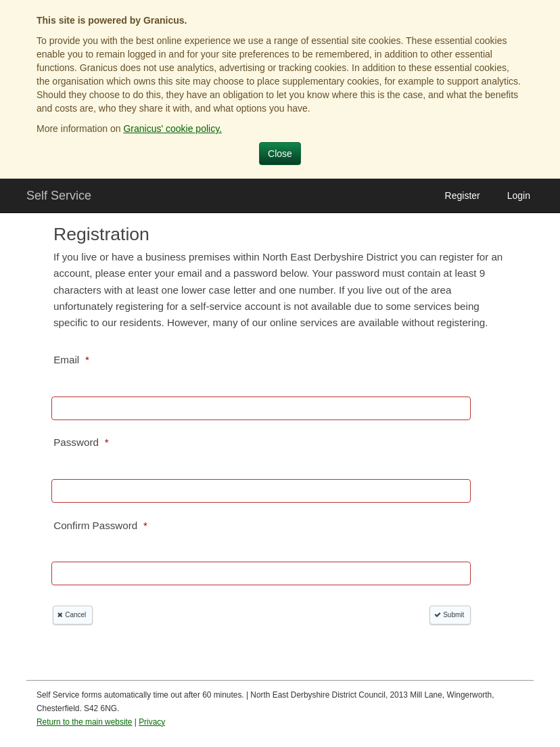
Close (280, 154)
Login (519, 196)
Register (463, 196)
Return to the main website (84, 722)
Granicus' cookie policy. (172, 129)
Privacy (152, 722)
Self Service (59, 196)
